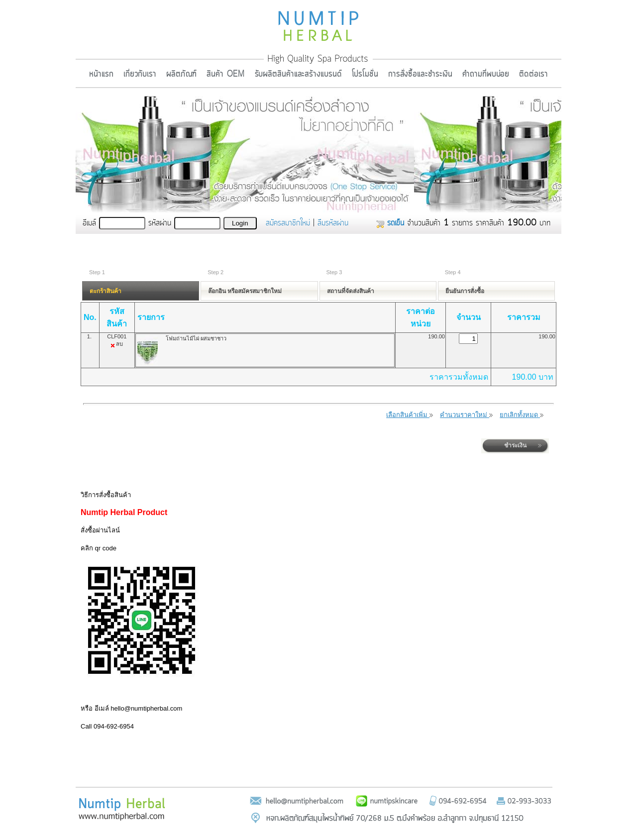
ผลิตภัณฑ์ (181, 74)
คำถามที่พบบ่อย (486, 74)
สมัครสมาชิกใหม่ (288, 223)
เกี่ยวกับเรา (140, 74)
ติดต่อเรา (533, 74)
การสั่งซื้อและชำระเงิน (420, 74)
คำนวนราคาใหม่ (466, 415)
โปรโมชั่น (365, 74)
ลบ (119, 344)
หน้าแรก (101, 74)
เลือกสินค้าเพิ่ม (410, 415)
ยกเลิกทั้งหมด (522, 415)
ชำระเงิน (515, 445)
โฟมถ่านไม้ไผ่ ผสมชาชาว (196, 338)
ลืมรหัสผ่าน (333, 223)
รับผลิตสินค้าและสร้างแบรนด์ (298, 74)
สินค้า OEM (225, 74)
